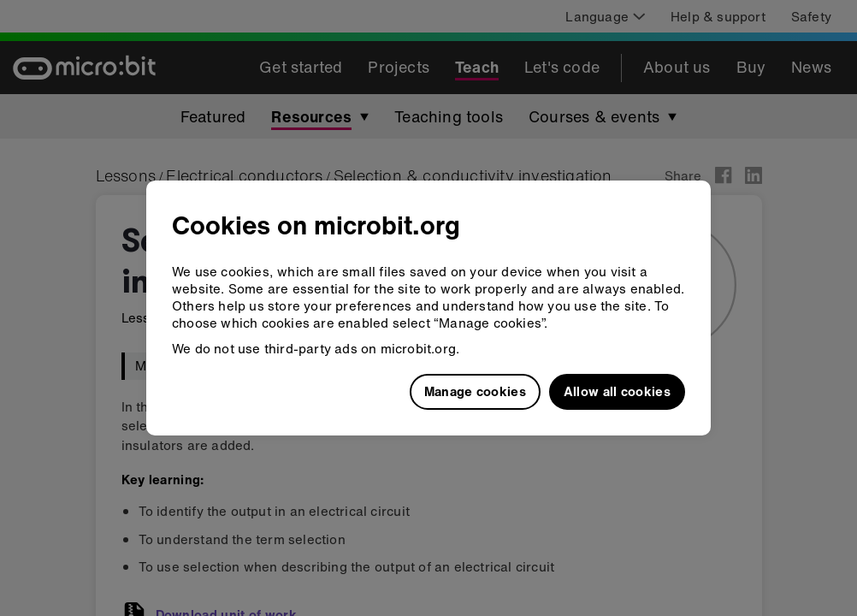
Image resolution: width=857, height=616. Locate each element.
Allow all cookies (617, 391)
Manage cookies (475, 391)
